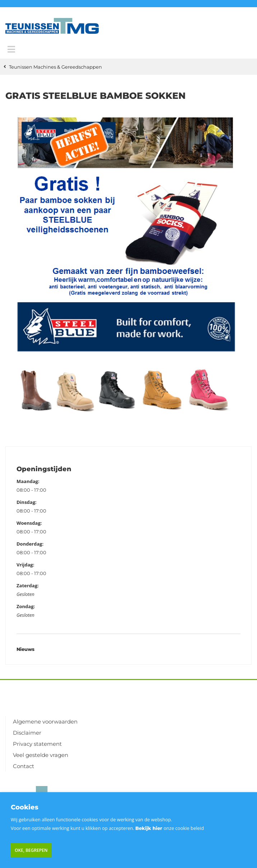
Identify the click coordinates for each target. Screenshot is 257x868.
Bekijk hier (149, 828)
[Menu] (11, 49)
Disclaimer (27, 733)
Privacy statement (37, 744)
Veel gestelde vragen (41, 755)
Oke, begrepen (31, 850)
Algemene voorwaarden (45, 722)
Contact (24, 766)
